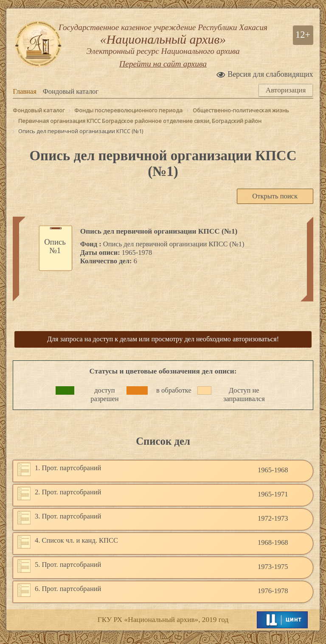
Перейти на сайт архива (163, 74)
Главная (24, 101)
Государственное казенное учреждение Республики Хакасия (163, 45)
